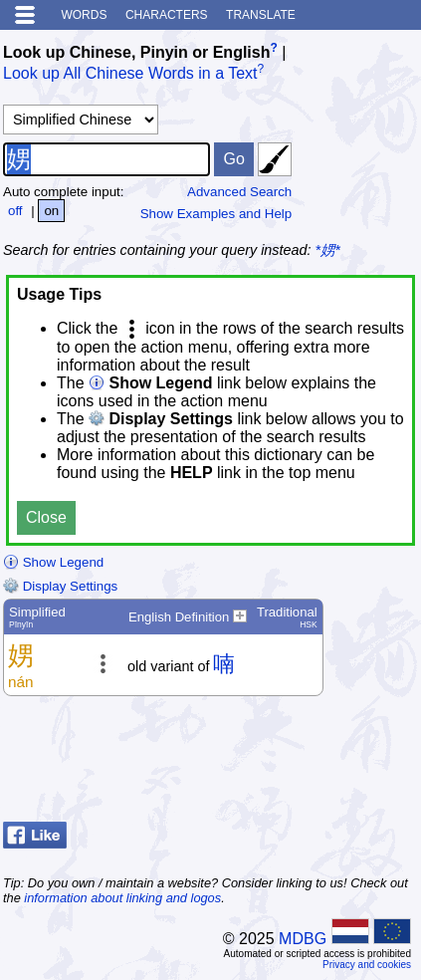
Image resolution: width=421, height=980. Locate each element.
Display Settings (60, 586)
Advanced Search (239, 192)
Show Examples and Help (216, 214)
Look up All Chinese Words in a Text (130, 74)
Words (84, 15)
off (15, 211)
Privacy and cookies (367, 965)
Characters (167, 15)
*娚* (328, 250)
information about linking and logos (122, 898)
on (51, 211)
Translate (261, 15)
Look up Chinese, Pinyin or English (136, 52)
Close (46, 517)
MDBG (303, 939)
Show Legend (53, 562)
